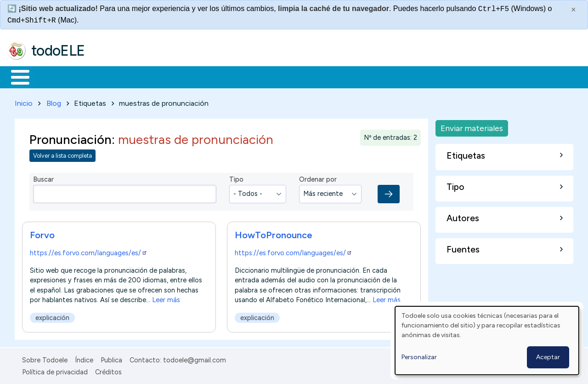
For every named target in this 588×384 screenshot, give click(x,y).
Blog (54, 101)
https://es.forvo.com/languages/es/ (89, 251)
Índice (84, 358)
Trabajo (166, 76)
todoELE (58, 51)
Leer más (166, 298)
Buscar (377, 76)
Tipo (236, 178)
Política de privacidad (55, 371)
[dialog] (487, 341)
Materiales (51, 76)
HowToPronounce (274, 233)
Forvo (42, 233)
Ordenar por (318, 178)
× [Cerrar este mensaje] (574, 10)
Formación (111, 76)
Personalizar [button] (419, 357)
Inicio (15, 76)
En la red (217, 76)
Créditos (108, 371)
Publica (111, 358)
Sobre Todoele (45, 358)
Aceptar (548, 357)
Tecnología (275, 76)
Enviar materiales (472, 126)
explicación (52, 316)
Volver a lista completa (62, 154)
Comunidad (336, 76)
